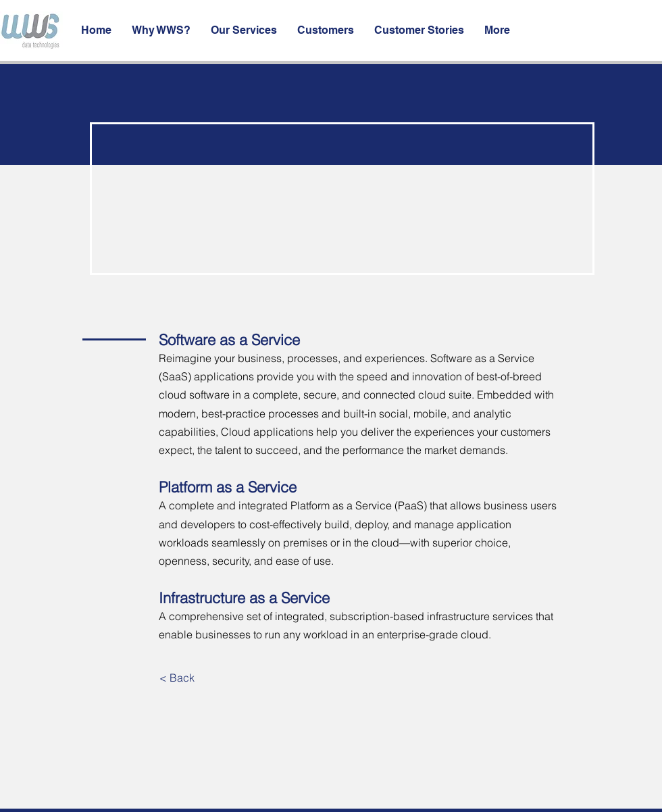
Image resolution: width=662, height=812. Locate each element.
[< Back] (177, 678)
